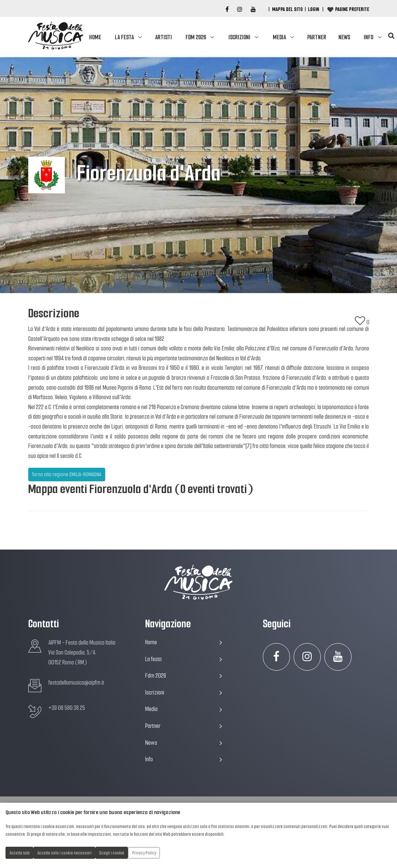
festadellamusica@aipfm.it (76, 683)
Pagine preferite (352, 9)
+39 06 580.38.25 (67, 708)
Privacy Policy (144, 853)
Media (279, 37)
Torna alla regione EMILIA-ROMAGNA (67, 474)
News (344, 37)
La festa (124, 37)
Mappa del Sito (287, 9)
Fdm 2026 (196, 37)
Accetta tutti (20, 853)
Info (368, 37)
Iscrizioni (239, 37)
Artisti (163, 37)
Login (313, 9)
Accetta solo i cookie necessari (65, 853)
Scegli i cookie (112, 853)
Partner (317, 37)
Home (95, 37)
